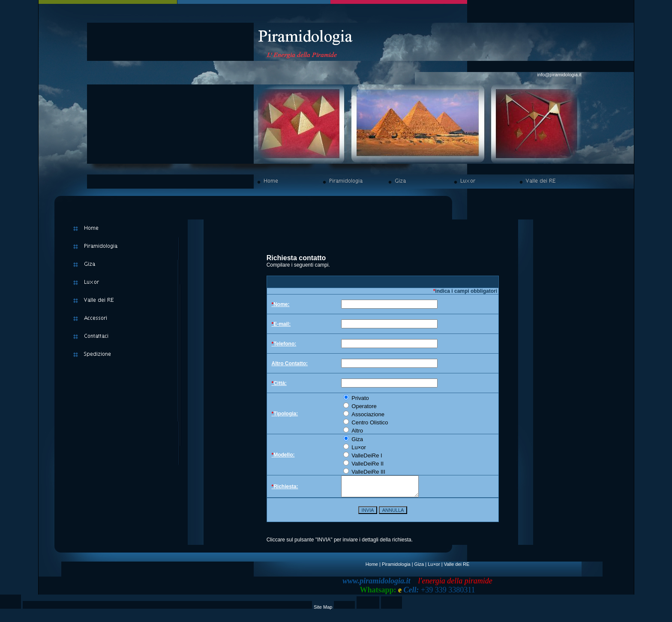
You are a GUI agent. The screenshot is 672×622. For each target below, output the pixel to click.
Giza (419, 568)
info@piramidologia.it (559, 75)
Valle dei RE (457, 568)
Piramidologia (396, 568)
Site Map (323, 611)
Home (372, 568)
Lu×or (434, 568)
